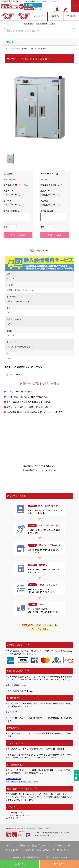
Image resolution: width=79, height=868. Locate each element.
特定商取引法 (38, 845)
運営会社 (30, 850)
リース (52, 24)
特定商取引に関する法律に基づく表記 (22, 781)
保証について (11, 712)
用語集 (22, 845)
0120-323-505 (30, 5)
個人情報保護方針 (13, 779)
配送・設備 (29, 24)
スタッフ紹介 (12, 850)
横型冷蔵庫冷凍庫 (24, 16)
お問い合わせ (63, 850)
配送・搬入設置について (16, 685)
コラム (9, 845)
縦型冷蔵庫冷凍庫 (8, 16)
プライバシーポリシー (59, 845)
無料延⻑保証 (44, 850)
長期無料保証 (41, 24)
